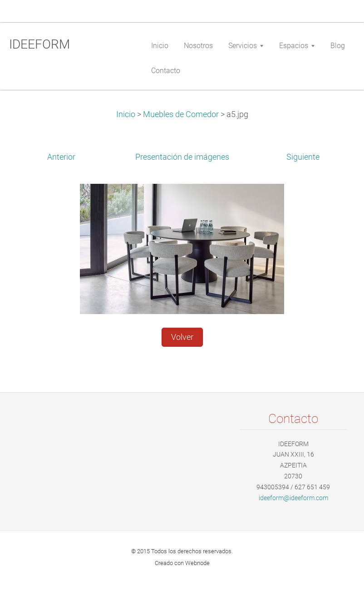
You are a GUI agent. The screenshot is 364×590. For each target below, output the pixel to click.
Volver (182, 337)
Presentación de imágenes (182, 157)
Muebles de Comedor (181, 114)
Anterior (61, 157)
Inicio (126, 114)
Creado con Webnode (182, 563)
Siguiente (303, 157)
